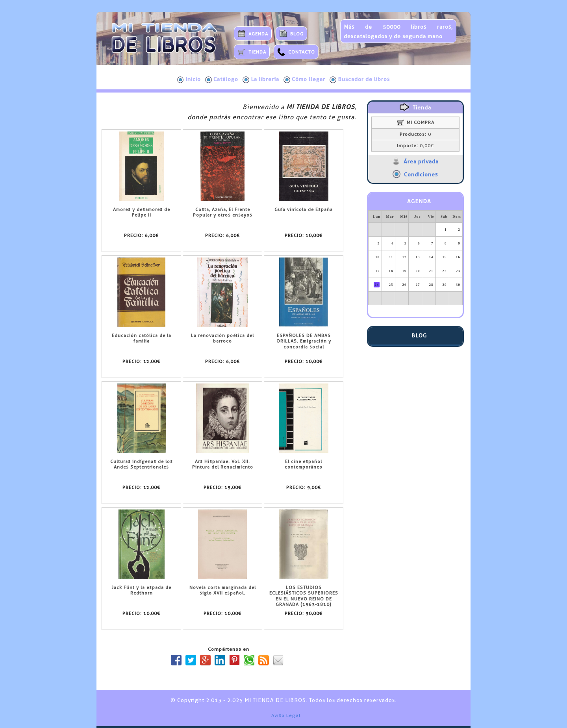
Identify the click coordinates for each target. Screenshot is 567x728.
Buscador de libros (360, 80)
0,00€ (415, 146)
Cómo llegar (304, 80)
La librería (261, 80)
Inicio (189, 80)
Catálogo (222, 80)
